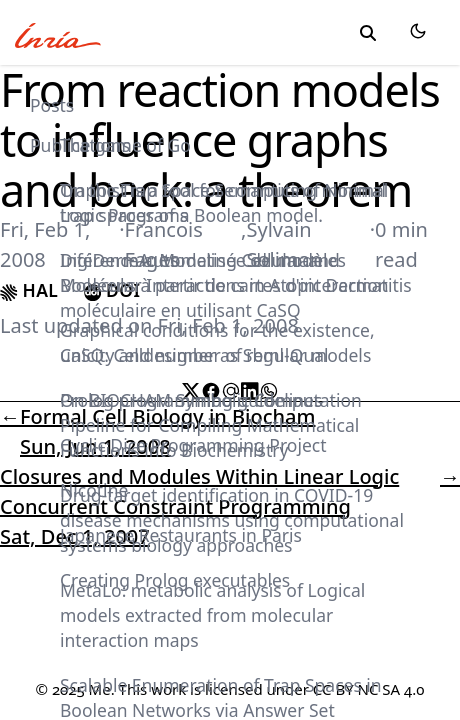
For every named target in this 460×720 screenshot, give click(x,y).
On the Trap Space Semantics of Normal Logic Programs (223, 202)
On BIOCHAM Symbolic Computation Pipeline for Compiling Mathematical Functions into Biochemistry (211, 425)
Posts (52, 105)
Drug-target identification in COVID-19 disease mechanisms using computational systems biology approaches (232, 520)
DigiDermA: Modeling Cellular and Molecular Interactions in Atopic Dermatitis (236, 272)
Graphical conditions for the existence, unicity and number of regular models (217, 342)
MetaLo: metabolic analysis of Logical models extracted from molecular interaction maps (212, 615)
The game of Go (125, 145)
